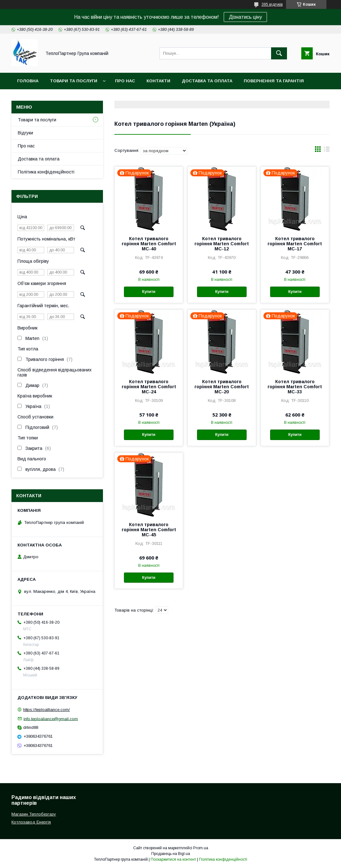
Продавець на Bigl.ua (171, 854)
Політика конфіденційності (46, 172)
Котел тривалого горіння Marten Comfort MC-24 (149, 387)
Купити (149, 292)
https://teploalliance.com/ (47, 710)
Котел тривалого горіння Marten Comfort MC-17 (295, 244)
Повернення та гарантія (274, 81)
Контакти (158, 81)
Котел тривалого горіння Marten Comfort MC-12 (222, 244)
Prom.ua (201, 848)
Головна (28, 81)
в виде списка (327, 151)
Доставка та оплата (207, 81)
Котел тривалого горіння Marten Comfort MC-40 (149, 244)
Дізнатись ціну (245, 17)
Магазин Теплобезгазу (34, 814)
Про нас (125, 81)
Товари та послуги (74, 81)
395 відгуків (272, 4)
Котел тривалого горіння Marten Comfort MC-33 (295, 387)
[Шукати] (279, 53)
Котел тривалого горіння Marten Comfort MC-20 (222, 387)
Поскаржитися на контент (173, 859)
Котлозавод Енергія (31, 822)
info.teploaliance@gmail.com (51, 719)
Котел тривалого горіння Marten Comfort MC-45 (149, 530)
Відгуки (25, 133)
